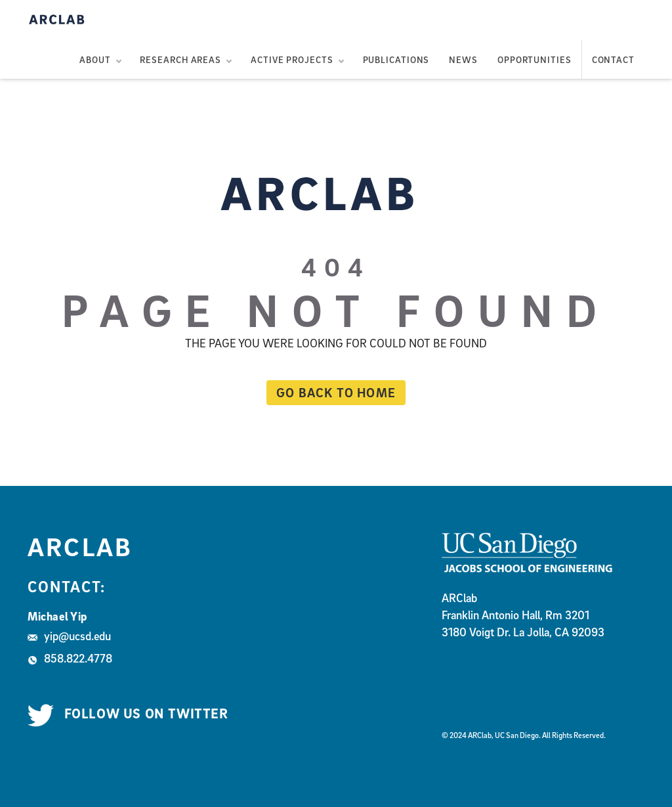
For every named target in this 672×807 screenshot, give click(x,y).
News (463, 59)
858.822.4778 (70, 658)
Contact (613, 59)
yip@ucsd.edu (69, 636)
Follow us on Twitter (128, 714)
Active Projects (292, 59)
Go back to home (331, 392)
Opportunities (535, 59)
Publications (396, 59)
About (95, 59)
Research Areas (180, 59)
